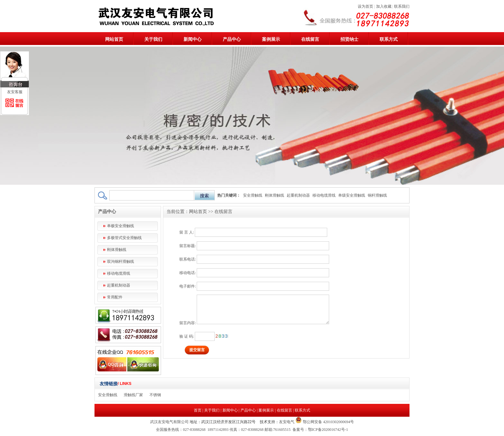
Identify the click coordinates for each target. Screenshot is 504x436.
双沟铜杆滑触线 (121, 262)
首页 (198, 410)
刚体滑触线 (274, 195)
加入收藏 (384, 6)
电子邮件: (188, 286)
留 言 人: (187, 232)
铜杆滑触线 (377, 195)
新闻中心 (193, 39)
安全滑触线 (253, 195)
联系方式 (389, 39)
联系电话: (188, 259)
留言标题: (188, 246)
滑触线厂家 (133, 395)
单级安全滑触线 (352, 195)
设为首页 (365, 6)
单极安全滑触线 (121, 226)
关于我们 (153, 39)
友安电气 (287, 422)
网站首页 (114, 39)
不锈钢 (155, 395)
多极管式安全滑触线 (124, 238)
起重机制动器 (298, 195)
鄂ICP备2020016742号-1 (328, 430)
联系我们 (402, 6)
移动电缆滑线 (324, 195)
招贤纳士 (349, 39)
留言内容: (188, 323)
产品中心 (232, 39)
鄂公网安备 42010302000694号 (328, 422)
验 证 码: (187, 336)
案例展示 (271, 39)
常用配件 (115, 297)
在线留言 (310, 39)
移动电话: (188, 273)
